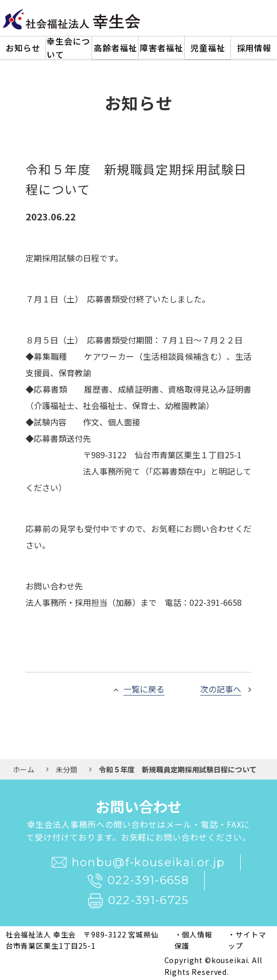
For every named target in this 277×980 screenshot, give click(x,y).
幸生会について (68, 48)
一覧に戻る (144, 689)
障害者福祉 (162, 48)
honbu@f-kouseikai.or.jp (138, 863)
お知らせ (23, 48)
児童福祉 (208, 48)
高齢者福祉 (115, 48)
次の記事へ (221, 689)
